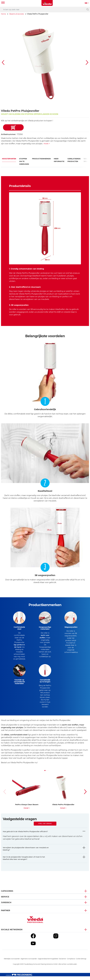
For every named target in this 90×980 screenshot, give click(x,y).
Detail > (27, 812)
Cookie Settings (81, 962)
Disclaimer (62, 962)
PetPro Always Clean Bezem (27, 808)
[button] (3, 62)
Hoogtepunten (9, 159)
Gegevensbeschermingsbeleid (48, 962)
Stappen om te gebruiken (24, 161)
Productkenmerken (41, 159)
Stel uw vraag (45, 827)
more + (47, 144)
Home (3, 14)
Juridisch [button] (6, 906)
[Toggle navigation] (3, 3)
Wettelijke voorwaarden (12, 962)
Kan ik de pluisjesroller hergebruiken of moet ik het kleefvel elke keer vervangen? (24, 862)
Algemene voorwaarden (29, 962)
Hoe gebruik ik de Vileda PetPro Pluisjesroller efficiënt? (25, 835)
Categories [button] (7, 895)
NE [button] (86, 3)
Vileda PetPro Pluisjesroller (63, 808)
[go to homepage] (47, 3)
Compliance (71, 962)
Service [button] (5, 900)
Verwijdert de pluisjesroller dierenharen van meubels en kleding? (26, 852)
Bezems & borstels (17, 14)
